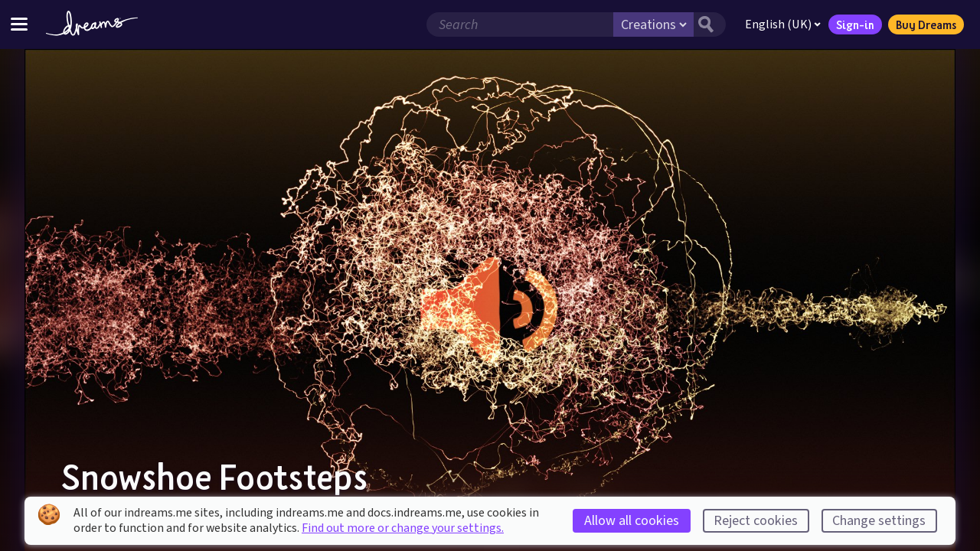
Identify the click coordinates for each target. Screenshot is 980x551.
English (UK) (783, 24)
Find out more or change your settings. (403, 528)
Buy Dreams (926, 24)
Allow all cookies (632, 521)
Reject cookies (756, 521)
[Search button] (710, 24)
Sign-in (855, 24)
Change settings (879, 521)
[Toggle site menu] (19, 24)
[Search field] (520, 24)
